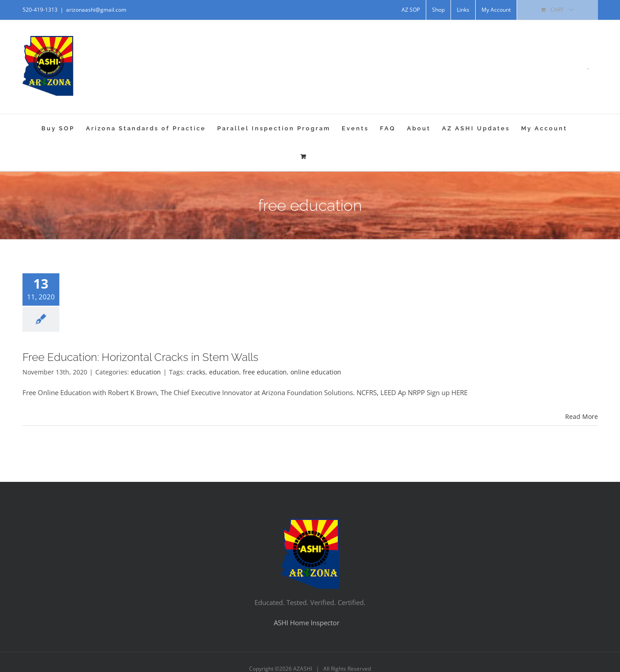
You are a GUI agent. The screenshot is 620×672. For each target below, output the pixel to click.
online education (316, 372)
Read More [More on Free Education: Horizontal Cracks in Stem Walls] (582, 416)
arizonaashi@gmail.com (96, 10)
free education (265, 372)
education (146, 372)
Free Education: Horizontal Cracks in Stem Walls (141, 357)
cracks (196, 372)
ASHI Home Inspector (307, 623)
